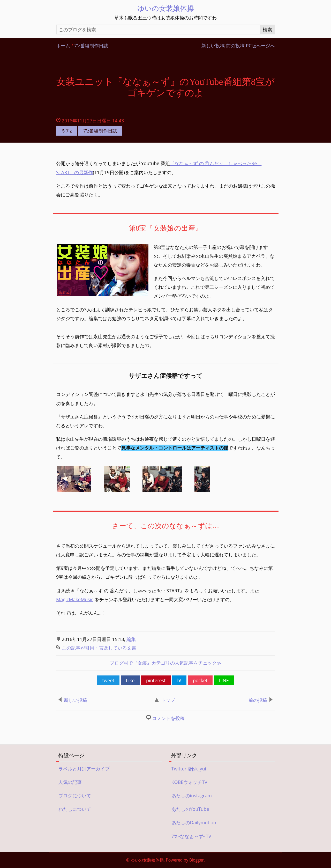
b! (179, 681)
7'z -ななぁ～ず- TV (191, 837)
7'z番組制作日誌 (91, 46)
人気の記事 (70, 783)
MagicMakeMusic (75, 600)
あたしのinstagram (192, 796)
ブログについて (75, 796)
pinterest (156, 681)
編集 (131, 640)
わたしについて (75, 810)
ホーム (63, 46)
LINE (224, 681)
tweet (108, 681)
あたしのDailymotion (194, 823)
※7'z (67, 131)
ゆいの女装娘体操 (166, 8)
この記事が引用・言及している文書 (99, 648)
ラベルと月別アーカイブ (84, 769)
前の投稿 (235, 46)
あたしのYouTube (190, 810)
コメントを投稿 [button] (168, 719)
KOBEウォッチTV (189, 783)
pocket (200, 681)
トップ (165, 701)
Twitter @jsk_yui (189, 769)
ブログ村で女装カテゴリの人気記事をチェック (165, 664)
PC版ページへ (260, 46)
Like (130, 681)
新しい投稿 (213, 46)
